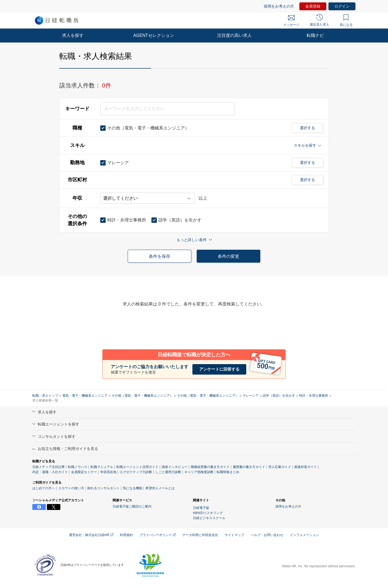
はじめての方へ (44, 488)
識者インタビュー (175, 467)
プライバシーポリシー (158, 535)
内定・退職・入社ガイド (50, 472)
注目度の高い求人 (234, 35)
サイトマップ (234, 535)
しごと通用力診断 (168, 472)
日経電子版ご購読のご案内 (132, 506)
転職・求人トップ (45, 396)
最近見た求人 (320, 20)
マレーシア (251, 396)
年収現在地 (108, 472)
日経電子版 (201, 508)
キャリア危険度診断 (199, 472)
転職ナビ (315, 35)
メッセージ (291, 21)
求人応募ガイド (280, 467)
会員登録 (313, 6)
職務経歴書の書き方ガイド (210, 467)
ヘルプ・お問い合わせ (267, 535)
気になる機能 (133, 488)
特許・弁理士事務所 (314, 396)
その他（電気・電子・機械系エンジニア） (142, 396)
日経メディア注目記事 (48, 467)
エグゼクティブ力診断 (136, 472)
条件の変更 (228, 256)
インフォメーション (304, 535)
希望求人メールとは (160, 488)
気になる (346, 20)
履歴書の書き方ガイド (249, 467)
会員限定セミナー (84, 472)
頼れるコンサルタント (103, 488)
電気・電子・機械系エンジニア (85, 396)
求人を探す (73, 35)
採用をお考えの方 (279, 6)
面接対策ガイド (306, 467)
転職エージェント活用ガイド (137, 467)
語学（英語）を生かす (279, 396)
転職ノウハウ (78, 467)
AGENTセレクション (153, 35)
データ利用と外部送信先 (200, 535)
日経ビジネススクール (209, 518)
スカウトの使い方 (71, 488)
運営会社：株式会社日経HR (91, 535)
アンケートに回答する (219, 369)
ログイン (342, 6)
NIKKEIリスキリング (208, 513)
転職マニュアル (102, 467)
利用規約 (126, 535)
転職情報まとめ (228, 472)
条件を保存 (160, 256)
